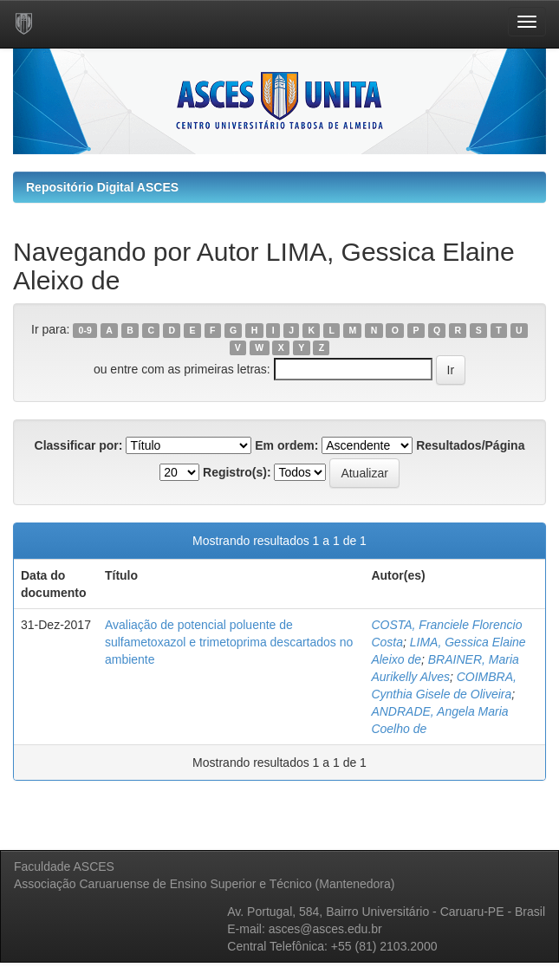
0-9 (85, 330)
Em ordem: (286, 445)
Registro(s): (237, 472)
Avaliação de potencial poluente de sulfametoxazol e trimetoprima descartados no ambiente (229, 642)
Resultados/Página (470, 445)
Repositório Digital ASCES (102, 187)
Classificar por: (79, 445)
